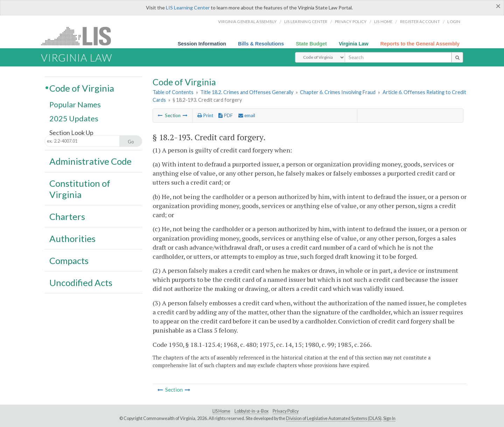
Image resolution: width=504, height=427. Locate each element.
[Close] (498, 6)
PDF (226, 115)
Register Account (420, 22)
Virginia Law (354, 44)
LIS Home (221, 411)
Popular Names (75, 105)
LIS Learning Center (188, 8)
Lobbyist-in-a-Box (251, 411)
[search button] (457, 57)
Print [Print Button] (205, 115)
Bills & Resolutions (261, 44)
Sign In (389, 418)
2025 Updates (74, 118)
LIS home (383, 22)
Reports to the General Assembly (420, 44)
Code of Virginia (82, 88)
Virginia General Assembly (247, 22)
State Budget (311, 44)
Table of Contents (173, 92)
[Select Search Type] (320, 57)
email (247, 115)
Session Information (202, 44)
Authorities (72, 239)
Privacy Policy (351, 22)
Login (454, 22)
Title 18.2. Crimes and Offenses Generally (247, 92)
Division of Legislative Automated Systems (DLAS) (334, 418)
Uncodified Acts (81, 283)
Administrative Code (90, 161)
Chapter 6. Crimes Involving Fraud (338, 92)
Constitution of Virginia (80, 189)
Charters (67, 216)
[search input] (398, 57)
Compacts (69, 261)
